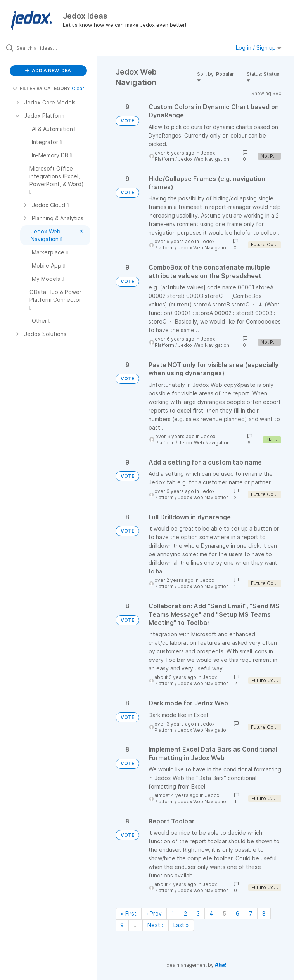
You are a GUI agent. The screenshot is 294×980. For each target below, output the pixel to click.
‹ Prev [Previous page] (154, 913)
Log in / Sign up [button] (259, 48)
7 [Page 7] (251, 913)
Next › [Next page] (156, 925)
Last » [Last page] (181, 925)
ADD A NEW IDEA (48, 70)
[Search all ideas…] (52, 48)
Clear (78, 88)
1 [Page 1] (173, 913)
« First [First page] (129, 913)
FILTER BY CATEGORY (41, 88)
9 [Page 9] (122, 925)
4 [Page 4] (211, 913)
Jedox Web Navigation (204, 159)
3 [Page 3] (198, 913)
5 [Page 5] (224, 913)
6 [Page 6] (238, 913)
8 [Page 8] (264, 913)
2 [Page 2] (185, 913)
